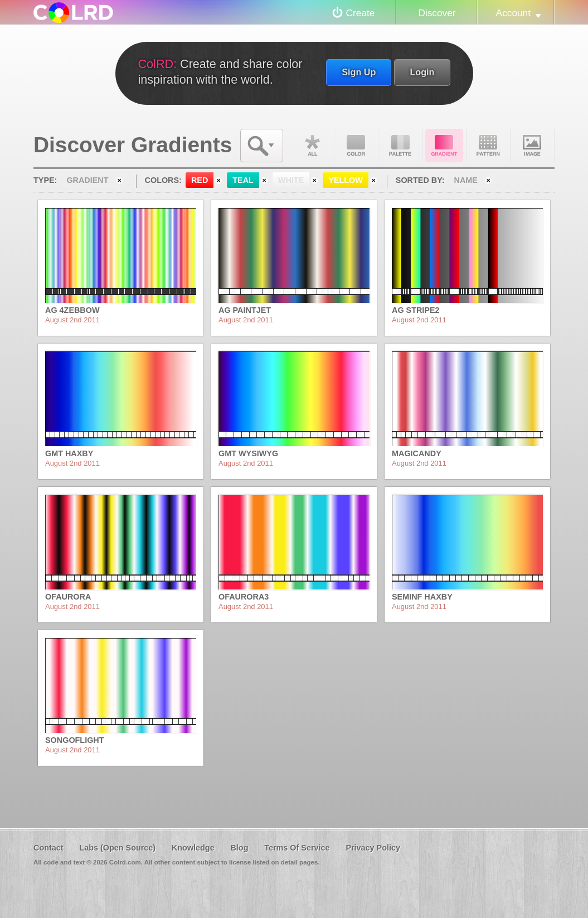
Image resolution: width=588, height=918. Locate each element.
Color (356, 146)
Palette (400, 146)
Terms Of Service (297, 848)
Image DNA (532, 146)
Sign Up (359, 72)
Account (513, 13)
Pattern (488, 146)
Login (422, 72)
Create (361, 13)
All (312, 146)
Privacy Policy (373, 848)
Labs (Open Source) (117, 848)
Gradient (444, 146)
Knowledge (193, 848)
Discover (437, 13)
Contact (48, 848)
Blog (239, 848)
